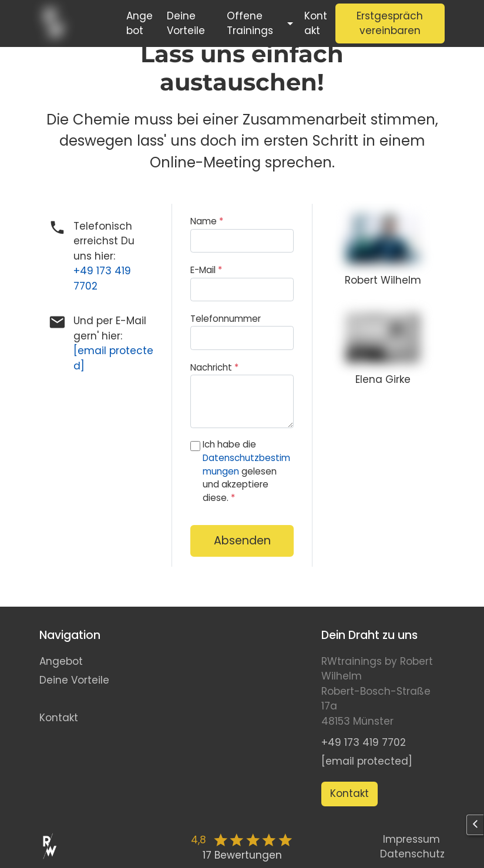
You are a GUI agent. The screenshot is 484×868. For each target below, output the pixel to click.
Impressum (411, 839)
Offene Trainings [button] (250, 23)
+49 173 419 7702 (364, 742)
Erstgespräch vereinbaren (390, 23)
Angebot (140, 23)
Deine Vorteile (186, 23)
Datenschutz (412, 854)
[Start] (75, 23)
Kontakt (316, 23)
